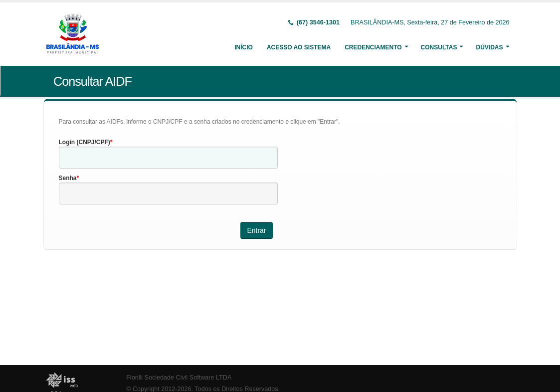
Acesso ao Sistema (299, 47)
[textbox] (168, 158)
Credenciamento (373, 47)
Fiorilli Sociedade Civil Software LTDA (179, 378)
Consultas (439, 47)
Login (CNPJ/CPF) (85, 142)
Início (244, 47)
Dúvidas (489, 47)
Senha (68, 178)
